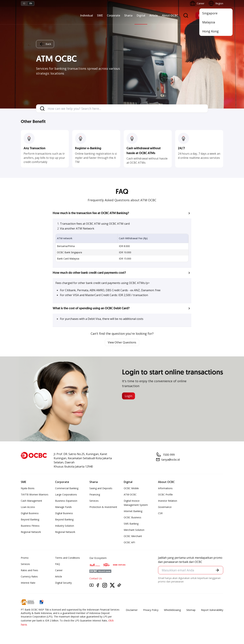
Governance (165, 507)
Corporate (114, 15)
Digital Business (30, 513)
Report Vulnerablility (212, 610)
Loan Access (28, 507)
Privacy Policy (151, 610)
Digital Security (63, 583)
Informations (165, 488)
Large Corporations (66, 494)
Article (154, 15)
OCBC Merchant (133, 536)
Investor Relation (168, 501)
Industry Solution (65, 526)
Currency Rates (29, 576)
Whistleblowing (172, 610)
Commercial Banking (67, 488)
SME (100, 15)
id (24, 3)
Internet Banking (133, 511)
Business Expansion (66, 501)
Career (59, 570)
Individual (86, 15)
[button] (122, 213)
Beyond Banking (30, 519)
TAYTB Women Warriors (35, 494)
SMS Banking (131, 524)
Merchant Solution (134, 530)
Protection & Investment (103, 507)
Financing (95, 494)
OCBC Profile (165, 494)
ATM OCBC (130, 494)
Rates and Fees (29, 570)
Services (94, 501)
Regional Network (31, 532)
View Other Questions (122, 342)
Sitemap (191, 610)
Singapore (210, 13)
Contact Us (96, 578)
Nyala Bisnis (28, 488)
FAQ (58, 564)
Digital (141, 15)
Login (128, 396)
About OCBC (170, 15)
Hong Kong (210, 31)
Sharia (128, 15)
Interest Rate (28, 583)
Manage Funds (63, 507)
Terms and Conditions (67, 558)
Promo (25, 558)
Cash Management (31, 501)
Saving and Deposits (101, 488)
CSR (160, 513)
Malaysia (209, 22)
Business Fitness (30, 526)
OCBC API (129, 542)
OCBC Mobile (131, 488)
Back (45, 44)
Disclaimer (132, 610)
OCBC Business (132, 517)
